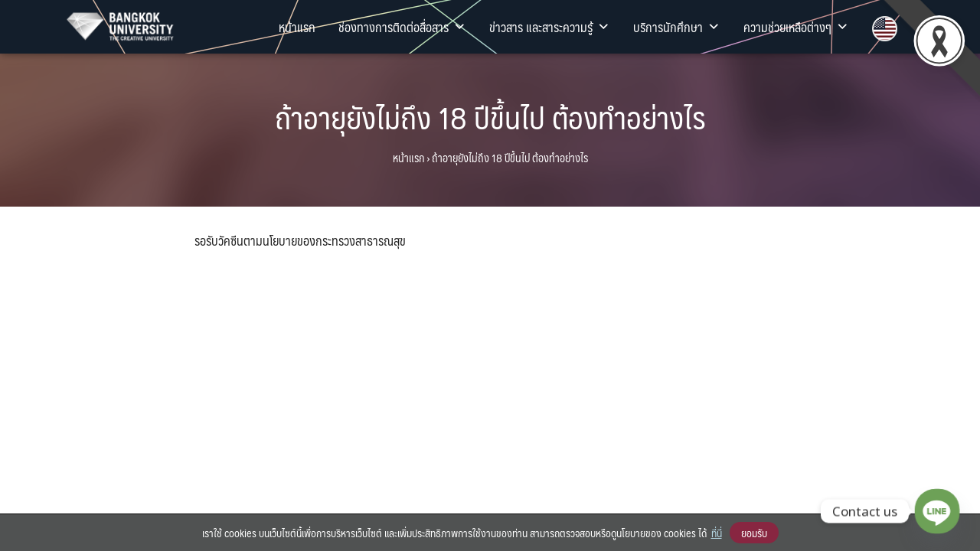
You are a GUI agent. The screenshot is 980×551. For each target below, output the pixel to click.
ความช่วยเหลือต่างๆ (796, 27)
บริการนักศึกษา (677, 27)
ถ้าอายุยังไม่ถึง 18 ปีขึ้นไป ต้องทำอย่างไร (490, 117)
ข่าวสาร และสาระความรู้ (550, 27)
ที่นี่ (717, 533)
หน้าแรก (297, 27)
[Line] (937, 511)
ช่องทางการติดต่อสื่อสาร (402, 27)
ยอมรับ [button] (754, 533)
